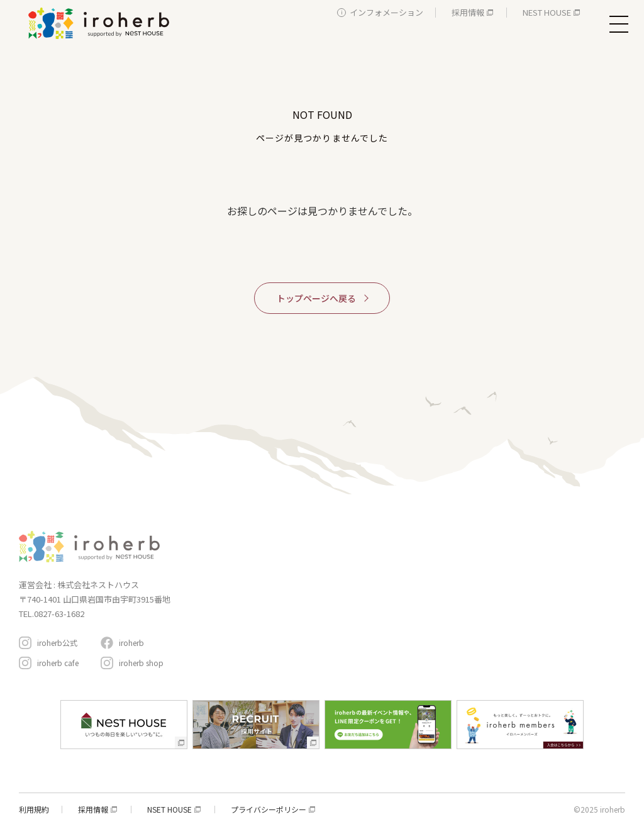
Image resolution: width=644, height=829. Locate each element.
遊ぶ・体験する (281, 609)
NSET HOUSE (169, 810)
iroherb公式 (57, 643)
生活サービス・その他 (292, 627)
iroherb (131, 643)
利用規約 (34, 810)
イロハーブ (101, 23)
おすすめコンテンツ (430, 588)
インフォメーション (386, 12)
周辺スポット (416, 614)
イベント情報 (416, 562)
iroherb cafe (58, 663)
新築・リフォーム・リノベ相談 (308, 574)
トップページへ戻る (316, 298)
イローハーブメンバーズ (551, 536)
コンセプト (411, 536)
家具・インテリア (285, 556)
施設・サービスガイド (289, 536)
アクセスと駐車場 (571, 607)
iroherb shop (141, 663)
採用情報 (468, 12)
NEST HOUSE (547, 12)
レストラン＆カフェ (289, 592)
